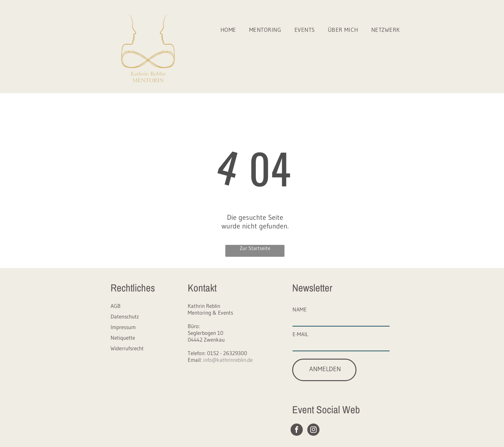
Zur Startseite (255, 248)
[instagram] (313, 430)
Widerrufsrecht (127, 348)
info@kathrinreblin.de (228, 360)
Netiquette (123, 338)
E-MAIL (300, 334)
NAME (300, 309)
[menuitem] (228, 30)
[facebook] (297, 430)
